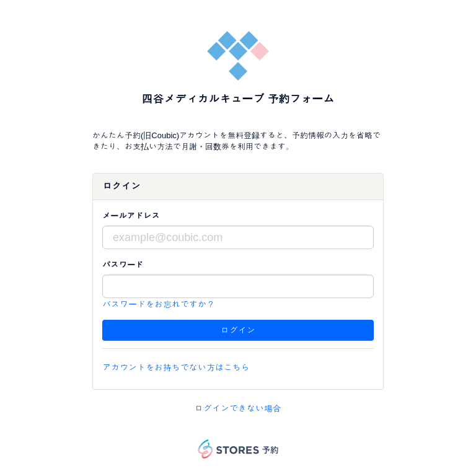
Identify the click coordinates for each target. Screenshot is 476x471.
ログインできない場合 (238, 408)
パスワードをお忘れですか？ (159, 304)
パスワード (123, 265)
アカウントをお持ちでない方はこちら (176, 368)
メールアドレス (131, 216)
